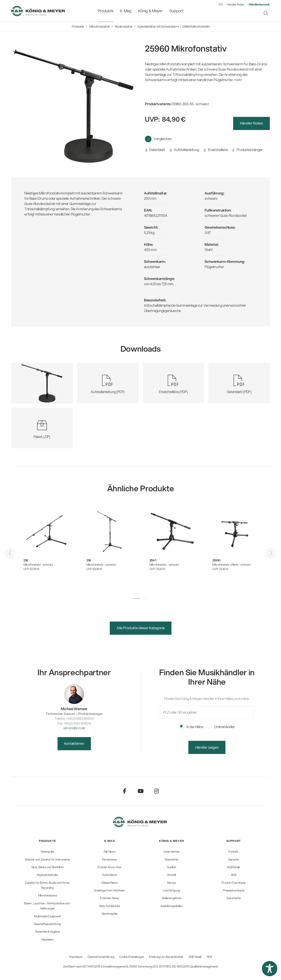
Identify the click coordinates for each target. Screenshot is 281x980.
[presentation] (10, 553)
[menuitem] (105, 11)
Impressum (76, 957)
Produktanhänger (247, 150)
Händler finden (236, 4)
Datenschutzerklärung (101, 957)
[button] (136, 599)
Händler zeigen (207, 747)
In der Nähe (191, 727)
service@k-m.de (74, 728)
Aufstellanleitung (184, 150)
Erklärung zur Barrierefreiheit (166, 957)
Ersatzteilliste (216, 150)
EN (221, 4)
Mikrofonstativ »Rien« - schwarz (231, 565)
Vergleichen (163, 139)
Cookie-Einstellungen (132, 957)
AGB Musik (195, 957)
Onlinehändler (221, 727)
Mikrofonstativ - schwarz (38, 565)
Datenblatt (155, 150)
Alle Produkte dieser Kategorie (141, 628)
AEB (209, 957)
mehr (238, 80)
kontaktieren (74, 743)
